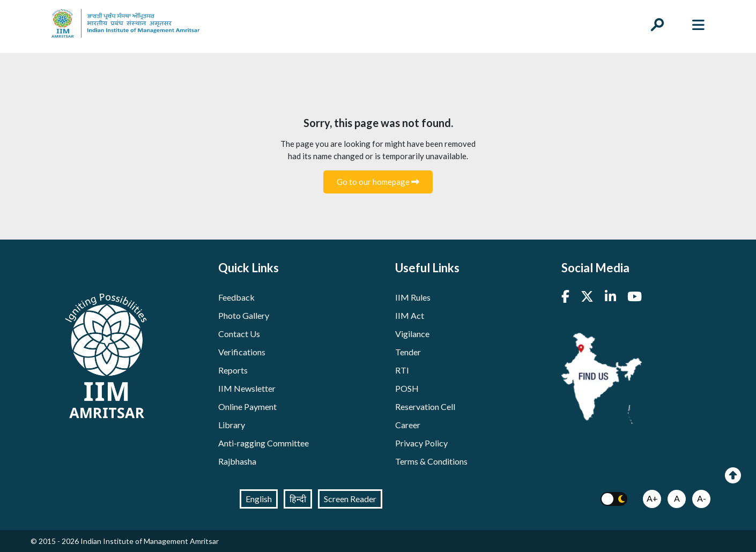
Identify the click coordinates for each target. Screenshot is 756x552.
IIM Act (410, 315)
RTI (402, 370)
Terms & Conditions (431, 461)
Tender (408, 352)
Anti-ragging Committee (264, 443)
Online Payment (247, 406)
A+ (652, 498)
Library (232, 425)
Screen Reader (350, 499)
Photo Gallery (244, 315)
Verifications (242, 352)
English (259, 499)
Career (408, 425)
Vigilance (412, 334)
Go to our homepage (378, 182)
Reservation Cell (425, 406)
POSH (407, 388)
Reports (233, 370)
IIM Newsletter (247, 388)
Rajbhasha (237, 461)
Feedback (236, 297)
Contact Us (239, 334)
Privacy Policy (421, 443)
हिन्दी (298, 499)
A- (702, 498)
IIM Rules (413, 297)
